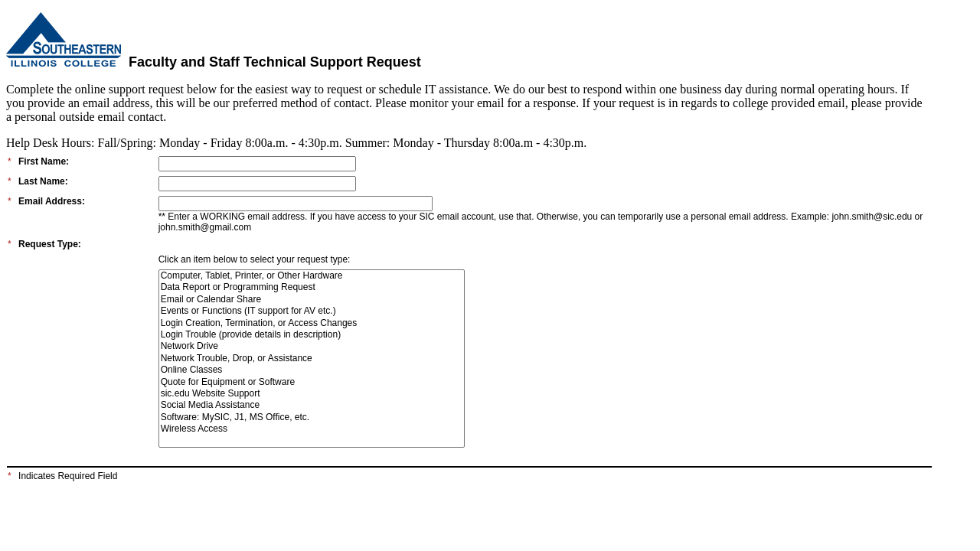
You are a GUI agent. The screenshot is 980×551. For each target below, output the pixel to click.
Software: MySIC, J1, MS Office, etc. (312, 417)
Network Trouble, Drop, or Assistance (312, 359)
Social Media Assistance (312, 405)
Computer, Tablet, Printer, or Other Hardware (312, 276)
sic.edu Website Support (312, 394)
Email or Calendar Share (312, 300)
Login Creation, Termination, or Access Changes (312, 323)
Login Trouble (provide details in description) (312, 335)
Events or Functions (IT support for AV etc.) (312, 311)
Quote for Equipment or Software (312, 382)
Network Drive (312, 346)
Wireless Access (312, 429)
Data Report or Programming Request (312, 287)
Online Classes (312, 370)
